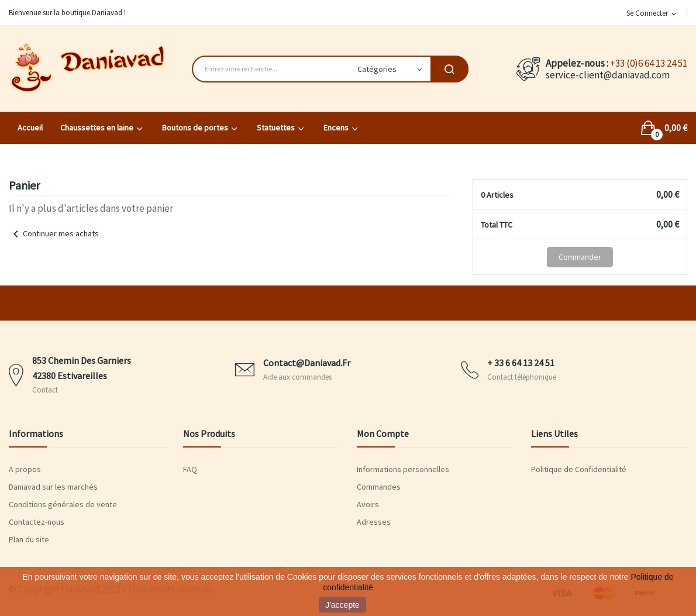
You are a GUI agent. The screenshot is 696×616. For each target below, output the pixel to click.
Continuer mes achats (54, 233)
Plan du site (29, 539)
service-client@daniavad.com (608, 75)
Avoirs (368, 504)
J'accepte (342, 605)
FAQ (190, 469)
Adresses (374, 522)
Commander (580, 257)
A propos (25, 469)
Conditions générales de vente (63, 504)
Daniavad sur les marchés (53, 487)
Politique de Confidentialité (579, 469)
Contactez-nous (37, 522)
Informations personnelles (403, 469)
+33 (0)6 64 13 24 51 (649, 63)
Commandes (379, 487)
